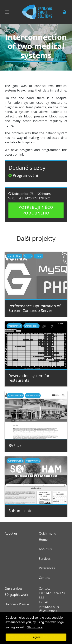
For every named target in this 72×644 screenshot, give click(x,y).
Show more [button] (35, 627)
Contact (44, 578)
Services (45, 559)
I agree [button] (36, 637)
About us (45, 549)
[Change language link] (64, 12)
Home (43, 540)
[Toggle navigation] (7, 12)
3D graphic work (16, 595)
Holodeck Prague (17, 604)
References (47, 568)
